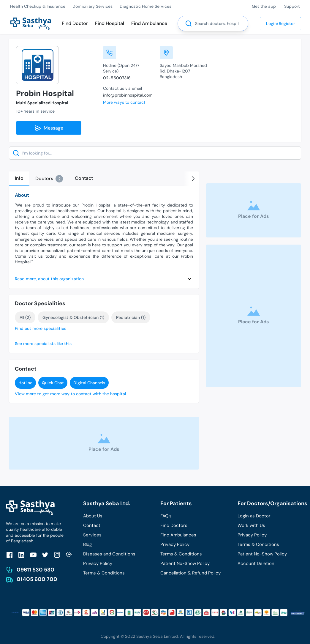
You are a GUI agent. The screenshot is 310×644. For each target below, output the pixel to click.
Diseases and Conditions (109, 554)
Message (49, 128)
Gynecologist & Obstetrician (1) (73, 317)
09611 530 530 (35, 570)
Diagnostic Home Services (145, 6)
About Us (93, 516)
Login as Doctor (254, 516)
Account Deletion (256, 563)
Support (292, 6)
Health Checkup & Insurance (38, 6)
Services (92, 535)
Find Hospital (110, 23)
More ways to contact (124, 102)
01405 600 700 (37, 579)
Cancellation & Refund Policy (190, 573)
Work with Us (251, 525)
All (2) (25, 317)
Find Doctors (174, 525)
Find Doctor (75, 23)
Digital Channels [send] (89, 383)
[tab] (19, 179)
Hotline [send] (25, 383)
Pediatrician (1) (131, 317)
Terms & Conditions (104, 573)
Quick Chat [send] (53, 383)
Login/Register (280, 23)
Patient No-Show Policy (185, 563)
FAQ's (166, 516)
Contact (92, 525)
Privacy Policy (98, 563)
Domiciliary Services (92, 6)
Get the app (264, 6)
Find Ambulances (178, 535)
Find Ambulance (149, 23)
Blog (87, 544)
